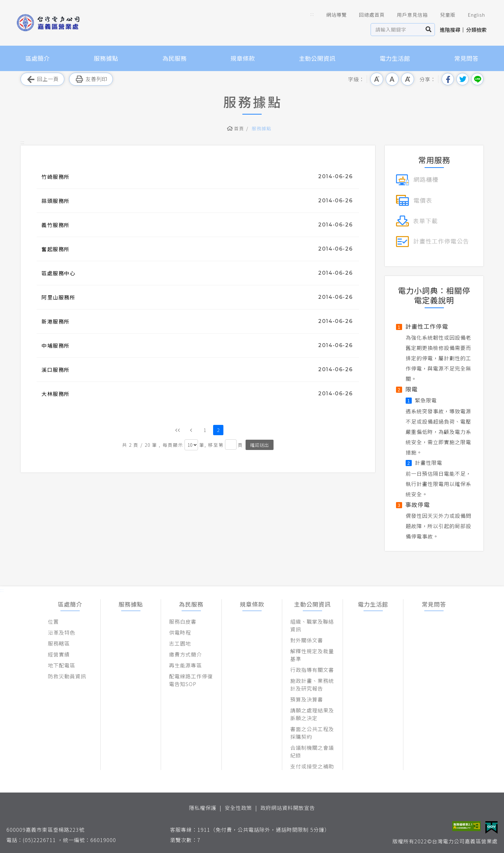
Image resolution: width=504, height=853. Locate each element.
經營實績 (59, 654)
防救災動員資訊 (67, 676)
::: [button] (312, 14)
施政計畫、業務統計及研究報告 (312, 684)
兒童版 (443, 15)
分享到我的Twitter (463, 79)
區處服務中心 (59, 273)
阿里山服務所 (59, 297)
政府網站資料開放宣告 (288, 808)
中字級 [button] (392, 79)
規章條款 (243, 58)
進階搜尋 (450, 30)
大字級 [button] (408, 79)
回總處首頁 (367, 15)
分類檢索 (476, 30)
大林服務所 (56, 394)
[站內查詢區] (397, 30)
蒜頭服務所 (56, 201)
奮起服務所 (56, 249)
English (472, 15)
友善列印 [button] (91, 79)
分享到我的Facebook (448, 79)
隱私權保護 (203, 808)
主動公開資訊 (317, 58)
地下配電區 (62, 665)
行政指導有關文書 (312, 670)
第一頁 (178, 430)
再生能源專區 (185, 665)
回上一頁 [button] (42, 79)
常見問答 (466, 58)
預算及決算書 (307, 699)
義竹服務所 (56, 225)
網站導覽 (332, 15)
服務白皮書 (183, 621)
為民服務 (175, 58)
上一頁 (191, 430)
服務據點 (106, 58)
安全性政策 (238, 808)
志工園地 (180, 643)
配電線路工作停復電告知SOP (191, 680)
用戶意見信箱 (408, 15)
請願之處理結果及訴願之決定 (312, 714)
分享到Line (477, 79)
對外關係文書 (307, 640)
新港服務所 (56, 321)
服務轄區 (59, 643)
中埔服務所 (56, 345)
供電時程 (180, 632)
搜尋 (429, 30)
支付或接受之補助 (312, 766)
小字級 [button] (377, 79)
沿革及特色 (62, 632)
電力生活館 (395, 58)
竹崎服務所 (56, 177)
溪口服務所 (56, 370)
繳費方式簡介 (185, 654)
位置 (53, 621)
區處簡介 (38, 58)
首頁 (239, 128)
